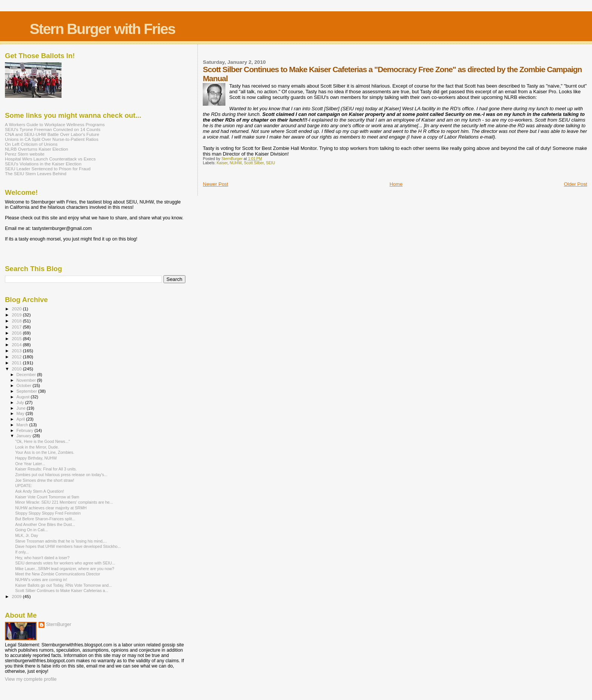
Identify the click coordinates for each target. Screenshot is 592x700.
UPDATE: (24, 486)
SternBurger (59, 624)
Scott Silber (254, 163)
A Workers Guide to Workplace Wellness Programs (55, 124)
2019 (17, 315)
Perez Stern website (25, 154)
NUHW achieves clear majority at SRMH (51, 508)
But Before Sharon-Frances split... (45, 519)
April (21, 419)
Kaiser (222, 163)
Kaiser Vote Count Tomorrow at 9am (47, 497)
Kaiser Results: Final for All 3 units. (46, 469)
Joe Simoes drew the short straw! (45, 480)
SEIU (270, 163)
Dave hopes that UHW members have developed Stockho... (68, 546)
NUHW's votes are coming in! (41, 580)
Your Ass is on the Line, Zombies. (45, 452)
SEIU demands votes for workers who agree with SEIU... (65, 563)
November (27, 380)
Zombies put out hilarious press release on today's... (61, 475)
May (21, 413)
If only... (22, 552)
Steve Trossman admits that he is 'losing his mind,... (61, 541)
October (25, 385)
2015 (17, 338)
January (25, 436)
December (27, 375)
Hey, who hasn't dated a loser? (42, 558)
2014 (17, 345)
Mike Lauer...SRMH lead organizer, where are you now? (65, 569)
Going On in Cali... (31, 530)
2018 (17, 321)
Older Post (576, 184)
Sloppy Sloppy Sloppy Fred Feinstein (48, 513)
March (23, 425)
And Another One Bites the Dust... (45, 524)
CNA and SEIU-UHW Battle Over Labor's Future (52, 134)
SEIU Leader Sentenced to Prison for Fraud (48, 169)
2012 (17, 357)
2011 (17, 363)
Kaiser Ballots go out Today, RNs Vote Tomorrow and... (63, 585)
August (24, 397)
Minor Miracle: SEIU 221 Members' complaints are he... (64, 502)
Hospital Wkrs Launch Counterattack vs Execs (50, 159)
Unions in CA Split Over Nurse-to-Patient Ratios (52, 139)
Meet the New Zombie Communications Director (58, 574)
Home (396, 184)
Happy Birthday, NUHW (36, 458)
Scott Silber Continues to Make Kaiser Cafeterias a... (62, 591)
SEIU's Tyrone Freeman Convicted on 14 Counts (53, 129)
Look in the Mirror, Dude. (37, 447)
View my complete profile (31, 679)
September (28, 391)
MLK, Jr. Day (27, 535)
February (26, 430)
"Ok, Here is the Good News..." (42, 441)
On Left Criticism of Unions (31, 144)
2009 (17, 596)
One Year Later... (30, 464)
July (21, 402)
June (22, 408)
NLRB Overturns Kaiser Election (36, 149)
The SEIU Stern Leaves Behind (36, 173)
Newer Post (215, 184)
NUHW (236, 163)
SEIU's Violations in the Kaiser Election (43, 164)
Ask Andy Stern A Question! (39, 491)
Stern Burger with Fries (102, 29)
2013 (17, 351)
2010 (17, 369)
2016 (17, 333)
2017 (17, 327)
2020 (17, 309)
